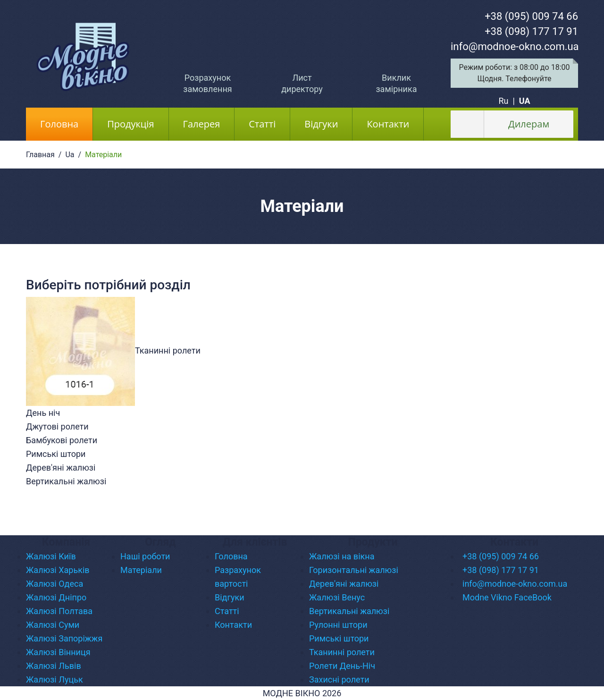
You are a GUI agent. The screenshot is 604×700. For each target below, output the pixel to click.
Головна (67, 124)
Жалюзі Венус (337, 597)
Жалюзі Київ (51, 556)
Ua (70, 155)
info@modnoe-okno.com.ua (515, 46)
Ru (503, 101)
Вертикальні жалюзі (349, 611)
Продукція (130, 124)
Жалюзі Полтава (59, 611)
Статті (262, 124)
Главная (40, 155)
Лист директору (302, 83)
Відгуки (321, 124)
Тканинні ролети (342, 652)
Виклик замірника (396, 83)
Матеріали (141, 570)
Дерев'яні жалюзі (344, 584)
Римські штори (339, 638)
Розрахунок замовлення (207, 83)
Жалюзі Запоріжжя (64, 638)
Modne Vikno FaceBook (507, 597)
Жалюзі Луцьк (55, 679)
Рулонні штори (338, 625)
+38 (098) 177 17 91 (531, 31)
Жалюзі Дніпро (56, 597)
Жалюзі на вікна (342, 556)
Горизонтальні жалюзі (354, 570)
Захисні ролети (339, 679)
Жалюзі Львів (54, 666)
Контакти (388, 124)
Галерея (202, 124)
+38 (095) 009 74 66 (531, 16)
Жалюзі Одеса (55, 584)
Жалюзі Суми (53, 625)
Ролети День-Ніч (342, 666)
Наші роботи (145, 556)
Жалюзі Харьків (58, 570)
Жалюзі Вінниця (58, 652)
